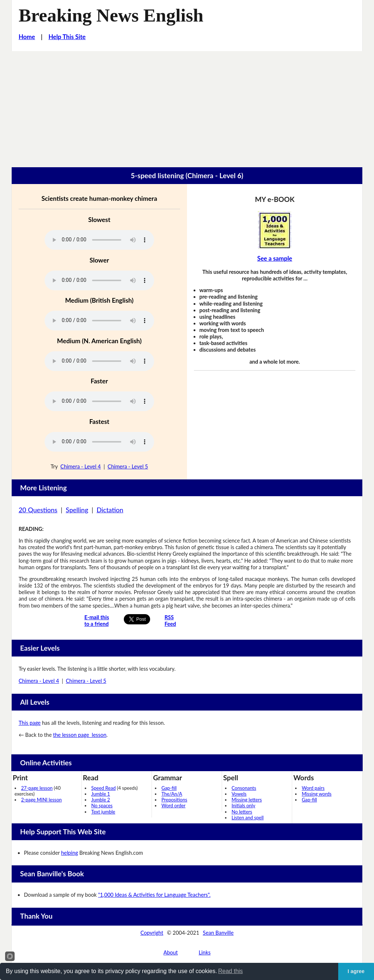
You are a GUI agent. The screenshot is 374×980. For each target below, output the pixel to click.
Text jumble (103, 812)
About (170, 952)
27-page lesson (37, 788)
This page (30, 723)
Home (27, 37)
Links (205, 952)
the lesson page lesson (80, 735)
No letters (242, 812)
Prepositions (174, 800)
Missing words (316, 794)
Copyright (152, 933)
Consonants (244, 788)
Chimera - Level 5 (128, 466)
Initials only (243, 805)
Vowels (239, 794)
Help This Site (67, 37)
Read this (230, 971)
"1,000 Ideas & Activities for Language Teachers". (154, 895)
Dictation (110, 510)
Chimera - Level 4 (81, 466)
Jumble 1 (101, 794)
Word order (173, 805)
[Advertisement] (187, 106)
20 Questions (38, 510)
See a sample (275, 259)
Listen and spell (248, 818)
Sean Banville (218, 933)
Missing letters (247, 800)
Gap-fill (169, 788)
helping (69, 853)
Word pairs (313, 788)
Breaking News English (111, 15)
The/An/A (172, 794)
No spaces (102, 805)
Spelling (77, 510)
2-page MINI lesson (41, 800)
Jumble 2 (101, 800)
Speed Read (104, 788)
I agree (356, 971)
